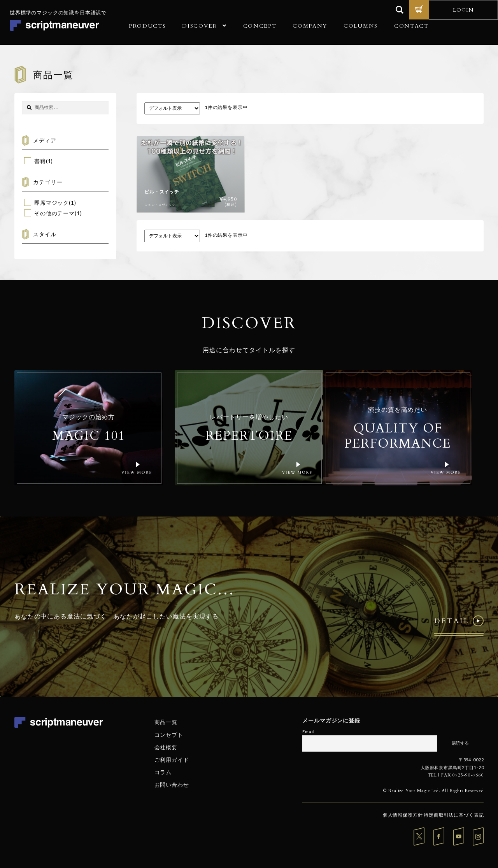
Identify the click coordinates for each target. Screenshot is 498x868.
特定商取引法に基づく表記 (454, 815)
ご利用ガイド (172, 760)
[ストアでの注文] (172, 108)
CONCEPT (260, 26)
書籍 (40, 161)
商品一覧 (166, 722)
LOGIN (463, 10)
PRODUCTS (147, 26)
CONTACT (411, 26)
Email (308, 732)
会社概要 (166, 747)
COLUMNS (361, 26)
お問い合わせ (172, 785)
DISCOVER (199, 26)
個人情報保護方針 (403, 815)
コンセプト (169, 734)
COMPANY (310, 26)
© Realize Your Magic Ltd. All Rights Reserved (434, 791)
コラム (163, 772)
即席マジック (52, 203)
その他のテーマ (54, 213)
